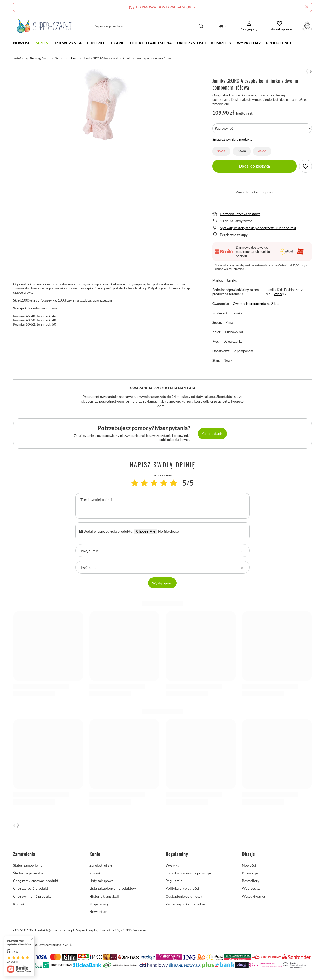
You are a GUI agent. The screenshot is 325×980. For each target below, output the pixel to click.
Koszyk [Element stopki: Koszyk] (95, 873)
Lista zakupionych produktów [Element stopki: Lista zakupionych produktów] (113, 888)
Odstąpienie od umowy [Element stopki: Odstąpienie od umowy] (184, 896)
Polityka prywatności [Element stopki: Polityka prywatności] (182, 888)
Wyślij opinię (162, 583)
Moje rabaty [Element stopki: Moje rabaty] (99, 904)
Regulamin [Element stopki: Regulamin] (174, 881)
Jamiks (232, 280)
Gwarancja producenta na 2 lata (256, 304)
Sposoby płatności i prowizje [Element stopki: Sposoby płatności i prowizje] (188, 873)
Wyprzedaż (249, 43)
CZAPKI (118, 43)
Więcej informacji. (235, 269)
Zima (74, 58)
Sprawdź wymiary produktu (232, 139)
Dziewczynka (68, 43)
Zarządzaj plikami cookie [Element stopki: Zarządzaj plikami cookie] (185, 904)
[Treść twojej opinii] (163, 506)
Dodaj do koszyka (254, 166)
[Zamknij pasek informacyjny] (306, 7)
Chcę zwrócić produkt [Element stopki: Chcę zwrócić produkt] (31, 888)
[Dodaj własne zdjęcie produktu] (169, 531)
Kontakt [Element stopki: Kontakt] (19, 904)
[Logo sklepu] (44, 26)
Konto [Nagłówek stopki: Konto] (95, 854)
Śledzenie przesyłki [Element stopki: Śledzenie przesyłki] (28, 873)
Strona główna (39, 58)
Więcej (279, 294)
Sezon (42, 43)
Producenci (278, 43)
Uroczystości (191, 43)
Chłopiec (96, 43)
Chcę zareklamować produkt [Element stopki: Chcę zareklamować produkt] (36, 881)
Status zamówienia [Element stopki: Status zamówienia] (28, 865)
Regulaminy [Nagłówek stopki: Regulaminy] (177, 854)
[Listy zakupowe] (280, 26)
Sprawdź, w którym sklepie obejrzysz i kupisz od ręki (258, 228)
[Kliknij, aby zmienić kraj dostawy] (223, 26)
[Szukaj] (201, 26)
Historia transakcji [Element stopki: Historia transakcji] (104, 896)
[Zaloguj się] (249, 26)
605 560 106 (23, 930)
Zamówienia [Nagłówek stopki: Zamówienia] (24, 854)
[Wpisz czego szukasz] (149, 26)
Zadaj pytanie (212, 433)
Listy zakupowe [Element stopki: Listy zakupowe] (101, 881)
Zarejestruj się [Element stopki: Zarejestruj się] (101, 865)
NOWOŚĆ (22, 43)
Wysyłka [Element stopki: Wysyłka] (172, 865)
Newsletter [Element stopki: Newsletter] (98, 912)
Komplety (221, 43)
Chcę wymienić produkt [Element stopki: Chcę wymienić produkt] (32, 896)
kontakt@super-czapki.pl (55, 930)
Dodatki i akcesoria (151, 43)
